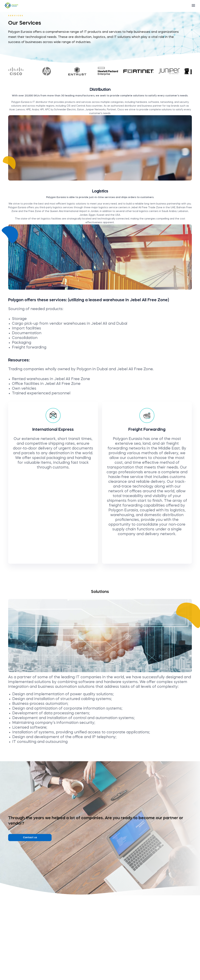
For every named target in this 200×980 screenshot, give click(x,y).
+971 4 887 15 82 (102, 951)
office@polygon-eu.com (104, 964)
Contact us (30, 838)
